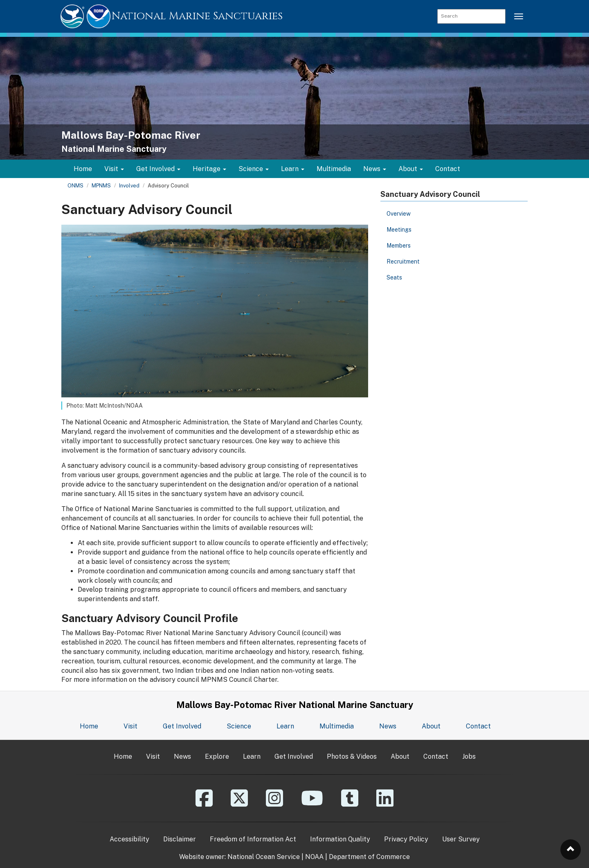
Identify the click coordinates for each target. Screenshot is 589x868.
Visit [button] (114, 169)
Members (399, 246)
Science (239, 726)
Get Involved (182, 726)
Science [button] (254, 169)
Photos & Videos (352, 756)
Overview (399, 214)
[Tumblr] (350, 804)
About (431, 726)
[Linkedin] (385, 804)
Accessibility (129, 839)
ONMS (75, 186)
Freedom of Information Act (253, 839)
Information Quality (340, 839)
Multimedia (334, 169)
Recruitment (403, 262)
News (388, 726)
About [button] (411, 169)
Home (83, 169)
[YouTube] (312, 804)
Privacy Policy (406, 839)
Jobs (469, 756)
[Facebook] (204, 804)
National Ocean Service (264, 857)
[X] (239, 804)
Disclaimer (180, 839)
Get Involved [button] (158, 169)
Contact (448, 169)
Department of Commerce (369, 857)
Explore (217, 756)
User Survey (461, 839)
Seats (394, 277)
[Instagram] (274, 804)
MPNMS (101, 186)
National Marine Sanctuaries (197, 16)
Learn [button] (293, 169)
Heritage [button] (209, 169)
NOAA (314, 857)
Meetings (399, 230)
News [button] (375, 169)
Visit (130, 726)
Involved (129, 186)
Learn (285, 726)
